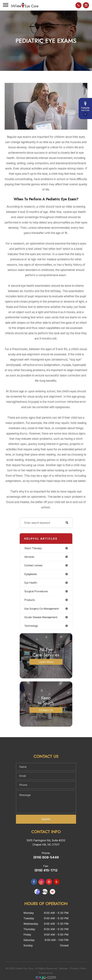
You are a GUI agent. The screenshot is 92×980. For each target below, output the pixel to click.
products (30, 600)
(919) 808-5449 (46, 857)
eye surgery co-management (42, 609)
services (29, 557)
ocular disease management (41, 617)
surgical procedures (36, 591)
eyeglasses (31, 574)
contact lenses (33, 565)
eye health (31, 583)
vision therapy (33, 548)
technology (31, 626)
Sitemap (63, 968)
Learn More (46, 662)
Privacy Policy (78, 968)
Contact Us (46, 710)
